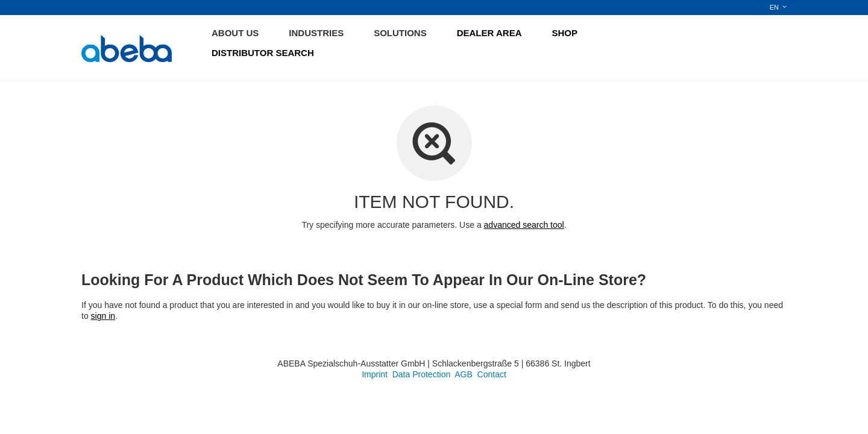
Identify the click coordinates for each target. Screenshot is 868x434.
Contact (492, 374)
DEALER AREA (489, 33)
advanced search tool (524, 225)
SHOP (565, 33)
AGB (464, 374)
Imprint (375, 374)
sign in (103, 316)
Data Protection (422, 374)
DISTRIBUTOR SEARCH (263, 53)
